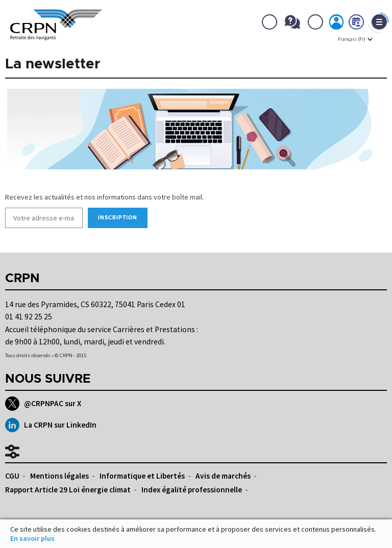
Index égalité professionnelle (192, 490)
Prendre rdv (357, 24)
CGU (12, 476)
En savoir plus (32, 538)
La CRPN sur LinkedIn (51, 425)
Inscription (118, 218)
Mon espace (337, 24)
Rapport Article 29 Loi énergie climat (68, 490)
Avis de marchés (223, 476)
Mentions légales (59, 476)
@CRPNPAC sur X (43, 404)
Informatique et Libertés (142, 476)
